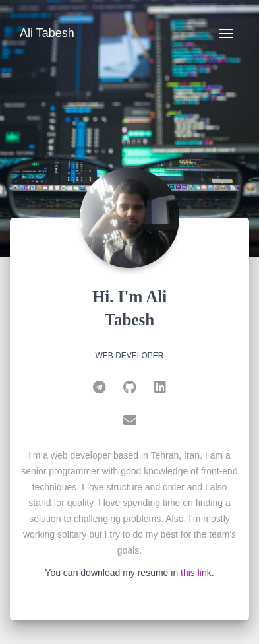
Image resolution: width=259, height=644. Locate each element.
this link (196, 573)
